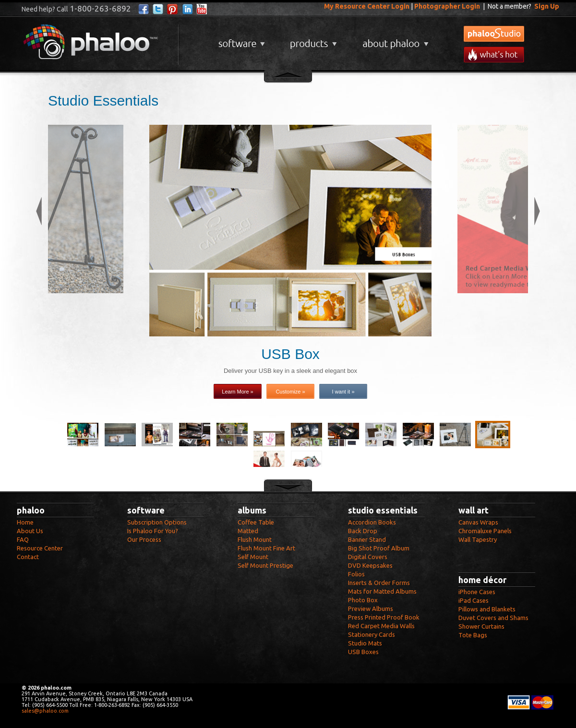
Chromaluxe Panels (485, 531)
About (394, 40)
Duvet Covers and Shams (493, 618)
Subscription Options (157, 522)
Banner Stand (367, 539)
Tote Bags (473, 635)
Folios (356, 574)
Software (240, 40)
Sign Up (547, 6)
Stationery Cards (372, 634)
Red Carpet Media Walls (381, 626)
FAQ (23, 539)
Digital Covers (368, 557)
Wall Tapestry (478, 539)
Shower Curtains (481, 626)
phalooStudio (494, 34)
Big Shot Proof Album (379, 548)
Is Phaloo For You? (153, 531)
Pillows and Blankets (487, 609)
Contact (28, 557)
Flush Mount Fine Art (266, 548)
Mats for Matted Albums (382, 591)
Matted (248, 531)
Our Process (144, 539)
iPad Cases (474, 600)
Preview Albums (371, 609)
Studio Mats (365, 643)
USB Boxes (363, 652)
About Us (30, 531)
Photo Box (363, 600)
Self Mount (253, 557)
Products (312, 40)
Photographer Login (447, 6)
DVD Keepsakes (370, 565)
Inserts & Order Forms (379, 583)
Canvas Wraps (478, 522)
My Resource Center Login (367, 6)
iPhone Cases (477, 592)
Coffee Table (256, 522)
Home (25, 522)
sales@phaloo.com (45, 711)
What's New (494, 54)
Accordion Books (372, 522)
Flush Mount (255, 539)
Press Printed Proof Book (384, 617)
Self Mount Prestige (265, 565)
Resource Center (40, 548)
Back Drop (363, 531)
